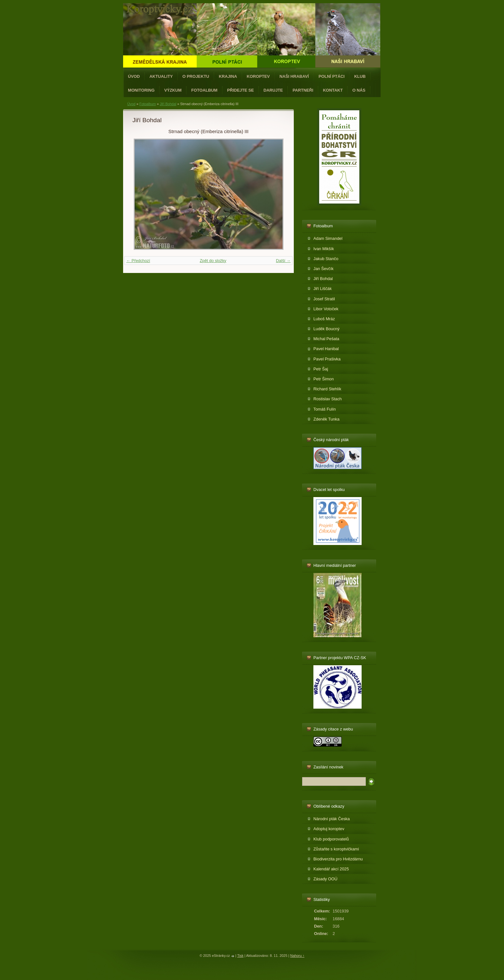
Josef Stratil (324, 299)
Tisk (240, 956)
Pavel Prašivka (327, 359)
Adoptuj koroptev (329, 829)
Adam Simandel (328, 238)
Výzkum (173, 90)
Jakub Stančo (326, 259)
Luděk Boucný (326, 329)
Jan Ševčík (324, 269)
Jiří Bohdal (168, 104)
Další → (283, 261)
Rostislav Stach (328, 399)
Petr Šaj (321, 369)
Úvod (134, 76)
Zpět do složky (213, 261)
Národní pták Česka (332, 819)
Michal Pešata (326, 339)
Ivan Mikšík (324, 249)
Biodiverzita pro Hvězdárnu (338, 859)
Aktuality (161, 76)
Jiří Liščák (323, 289)
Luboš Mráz (324, 319)
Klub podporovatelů (331, 839)
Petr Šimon (324, 379)
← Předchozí (138, 261)
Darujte (273, 90)
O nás (359, 90)
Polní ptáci (332, 76)
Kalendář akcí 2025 (331, 869)
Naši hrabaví (294, 76)
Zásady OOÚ (325, 879)
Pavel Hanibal (326, 349)
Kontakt (333, 90)
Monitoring (141, 90)
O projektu (196, 76)
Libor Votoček (326, 309)
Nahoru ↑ (297, 956)
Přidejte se (241, 90)
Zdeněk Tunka (326, 419)
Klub (360, 76)
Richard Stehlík (327, 389)
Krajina (228, 76)
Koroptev (258, 76)
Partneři (303, 90)
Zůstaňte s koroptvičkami (336, 849)
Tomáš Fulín (325, 409)
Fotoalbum (204, 90)
